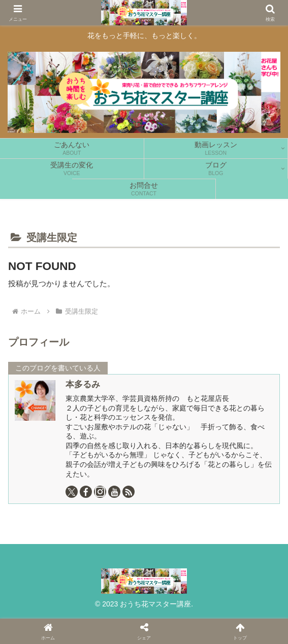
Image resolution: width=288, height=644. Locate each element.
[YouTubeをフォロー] (114, 492)
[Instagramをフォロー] (100, 492)
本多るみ (83, 384)
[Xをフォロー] (72, 492)
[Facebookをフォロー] (86, 492)
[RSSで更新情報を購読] (129, 492)
